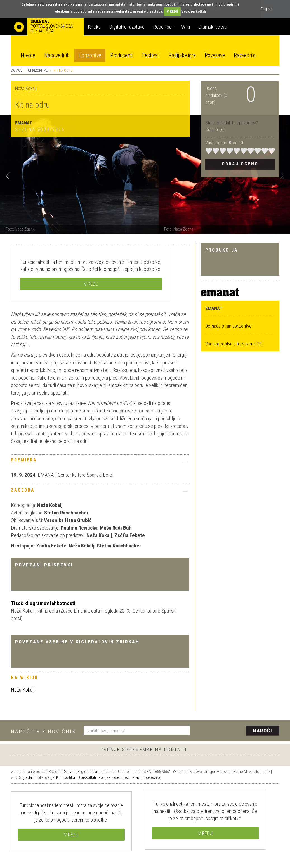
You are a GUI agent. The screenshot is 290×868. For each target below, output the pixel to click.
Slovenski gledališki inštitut (86, 772)
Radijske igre (182, 55)
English (267, 9)
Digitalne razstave (127, 27)
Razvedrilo (245, 55)
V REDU (172, 11)
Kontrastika (66, 777)
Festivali (151, 55)
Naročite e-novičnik (43, 731)
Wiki (186, 27)
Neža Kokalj (23, 690)
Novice (28, 55)
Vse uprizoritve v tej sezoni (230, 344)
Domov (17, 70)
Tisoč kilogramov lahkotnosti (43, 603)
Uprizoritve (90, 55)
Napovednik (57, 55)
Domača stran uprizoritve (228, 326)
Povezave (215, 55)
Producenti (122, 55)
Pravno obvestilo (146, 777)
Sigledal (26, 777)
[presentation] (238, 731)
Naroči (262, 731)
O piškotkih (87, 777)
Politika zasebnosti (114, 777)
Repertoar (163, 27)
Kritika (94, 27)
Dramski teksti (213, 27)
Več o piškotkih (194, 11)
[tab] (100, 461)
